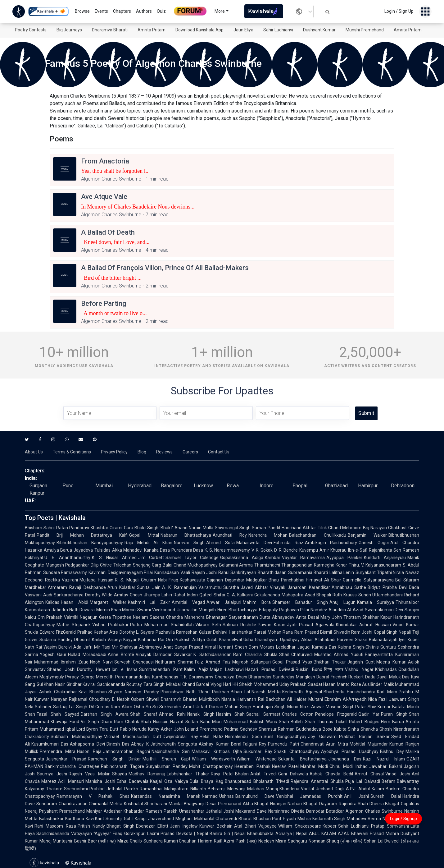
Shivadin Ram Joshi (353, 632)
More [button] (220, 11)
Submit (366, 413)
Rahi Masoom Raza (55, 826)
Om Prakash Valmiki (58, 617)
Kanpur (37, 493)
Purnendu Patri (283, 744)
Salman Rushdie (239, 625)
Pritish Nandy (91, 826)
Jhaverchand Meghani (170, 819)
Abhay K (140, 744)
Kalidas (52, 602)
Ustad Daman (209, 707)
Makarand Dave (251, 811)
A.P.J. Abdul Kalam (365, 789)
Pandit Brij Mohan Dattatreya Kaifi (82, 535)
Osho (139, 707)
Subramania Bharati (308, 572)
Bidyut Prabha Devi (387, 587)
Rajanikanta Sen (385, 550)
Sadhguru (297, 841)
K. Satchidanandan (213, 654)
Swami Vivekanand (156, 610)
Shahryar (129, 647)
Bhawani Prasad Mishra (375, 834)
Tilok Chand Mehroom (340, 528)
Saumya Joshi (52, 774)
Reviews (164, 452)
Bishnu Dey (392, 751)
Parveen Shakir (352, 640)
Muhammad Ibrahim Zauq (61, 662)
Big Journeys (69, 30)
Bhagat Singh (120, 826)
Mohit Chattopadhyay (211, 766)
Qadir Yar (369, 714)
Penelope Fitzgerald (336, 714)
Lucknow (203, 486)
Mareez (49, 781)
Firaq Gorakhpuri (129, 834)
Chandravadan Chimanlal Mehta (91, 804)
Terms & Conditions (72, 452)
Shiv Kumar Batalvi (387, 707)
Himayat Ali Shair (324, 580)
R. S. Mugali (127, 580)
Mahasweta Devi (254, 543)
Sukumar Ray (258, 751)
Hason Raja (89, 751)
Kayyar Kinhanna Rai (144, 640)
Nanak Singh (201, 714)
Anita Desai (307, 617)
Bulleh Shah (303, 722)
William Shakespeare (299, 826)
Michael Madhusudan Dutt (132, 737)
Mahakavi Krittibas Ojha (217, 751)
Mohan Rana (280, 632)
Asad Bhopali (318, 595)
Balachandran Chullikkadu (317, 535)
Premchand (211, 729)
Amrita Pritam (152, 30)
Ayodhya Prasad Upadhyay (350, 751)
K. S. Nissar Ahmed (114, 558)
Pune (68, 486)
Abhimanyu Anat (156, 647)
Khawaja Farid (65, 722)
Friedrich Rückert (347, 677)
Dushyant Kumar (319, 30)
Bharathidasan (272, 572)
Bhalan (242, 774)
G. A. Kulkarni (240, 595)
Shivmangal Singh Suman (240, 528)
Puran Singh (394, 714)
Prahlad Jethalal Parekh (114, 789)
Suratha (231, 587)
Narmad (210, 796)
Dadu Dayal (376, 677)
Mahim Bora (257, 602)
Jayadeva (83, 550)
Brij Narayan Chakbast (385, 528)
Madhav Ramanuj (147, 774)
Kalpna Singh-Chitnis (358, 647)
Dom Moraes (262, 647)
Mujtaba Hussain (96, 580)
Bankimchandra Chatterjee (72, 766)
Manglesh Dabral (313, 677)
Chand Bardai (195, 684)
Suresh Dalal (386, 796)
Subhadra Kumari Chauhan (170, 841)
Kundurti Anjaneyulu (385, 558)
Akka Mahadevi (127, 550)
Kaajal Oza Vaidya (169, 781)
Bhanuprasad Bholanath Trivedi (257, 781)
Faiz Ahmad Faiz (213, 662)
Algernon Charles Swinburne (374, 811)
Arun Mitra (337, 744)
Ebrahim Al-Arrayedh (346, 699)
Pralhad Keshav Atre (98, 632)
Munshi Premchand (365, 30)
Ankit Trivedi (263, 774)
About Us (34, 452)
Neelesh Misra (272, 841)
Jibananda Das (345, 759)
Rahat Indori (186, 595)
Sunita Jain (149, 587)
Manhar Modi (314, 766)
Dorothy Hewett (94, 669)
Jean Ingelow (184, 826)
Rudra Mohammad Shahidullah (162, 625)
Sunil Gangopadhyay (285, 737)
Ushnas (227, 796)
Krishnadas (386, 669)
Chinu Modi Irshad (349, 766)
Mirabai (173, 684)
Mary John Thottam (341, 617)
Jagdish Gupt (361, 662)
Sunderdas (284, 677)
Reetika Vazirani (61, 580)
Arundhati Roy (230, 535)
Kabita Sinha (347, 729)
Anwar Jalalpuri (224, 602)
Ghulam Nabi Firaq (160, 580)
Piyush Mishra (297, 819)
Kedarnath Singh (329, 819)
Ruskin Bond (309, 669)
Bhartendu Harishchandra (349, 692)
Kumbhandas (165, 677)
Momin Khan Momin (116, 610)
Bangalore (172, 486)
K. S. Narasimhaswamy (227, 550)
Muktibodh (209, 699)
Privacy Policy (114, 452)
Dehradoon (403, 486)
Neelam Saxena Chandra (158, 617)
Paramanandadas (133, 677)
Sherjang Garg (147, 565)
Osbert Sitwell (145, 699)
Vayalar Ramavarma (304, 558)
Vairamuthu (210, 587)
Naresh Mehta (266, 692)
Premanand (230, 804)
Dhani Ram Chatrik (120, 722)
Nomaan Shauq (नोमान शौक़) (335, 841)
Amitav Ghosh (128, 595)
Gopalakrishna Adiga (242, 558)
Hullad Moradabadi (87, 654)
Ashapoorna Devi (87, 744)
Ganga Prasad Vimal (195, 647)
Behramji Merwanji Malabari (236, 789)
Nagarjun (89, 617)
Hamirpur (368, 486)
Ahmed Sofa (220, 543)
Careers (190, 452)
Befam (388, 781)
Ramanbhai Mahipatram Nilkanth (173, 789)
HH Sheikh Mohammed (255, 684)
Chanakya (225, 677)
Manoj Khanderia (283, 789)
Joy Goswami (323, 737)
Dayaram (328, 804)
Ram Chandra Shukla (255, 654)
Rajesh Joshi (204, 572)
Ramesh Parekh (162, 811)
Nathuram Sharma (174, 662)
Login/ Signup (403, 819)
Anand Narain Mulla (194, 528)
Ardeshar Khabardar (124, 811)
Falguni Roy (255, 744)
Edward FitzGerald (58, 632)
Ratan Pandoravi (73, 528)
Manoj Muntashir (56, 841)
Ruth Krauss (345, 595)
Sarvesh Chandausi (134, 662)
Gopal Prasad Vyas (292, 662)
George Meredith (97, 677)
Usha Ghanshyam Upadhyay (272, 640)
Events (101, 11)
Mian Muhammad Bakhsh (238, 722)
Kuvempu (309, 550)
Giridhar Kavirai (81, 684)
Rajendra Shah (353, 804)
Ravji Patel (222, 774)
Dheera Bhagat (384, 804)
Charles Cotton (298, 714)
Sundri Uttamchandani (381, 595)
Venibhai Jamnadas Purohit (309, 796)
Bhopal (300, 486)
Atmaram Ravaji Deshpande (77, 587)
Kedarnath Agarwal (302, 692)
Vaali (185, 572)
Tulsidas (102, 550)
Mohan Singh (238, 707)
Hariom (205, 841)
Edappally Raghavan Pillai (284, 610)
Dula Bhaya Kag (206, 781)
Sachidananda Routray (120, 684)
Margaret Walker (108, 602)
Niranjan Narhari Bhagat (294, 804)
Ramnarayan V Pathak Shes (93, 796)
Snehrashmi (76, 789)
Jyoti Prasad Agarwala (311, 625)
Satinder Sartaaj (51, 707)
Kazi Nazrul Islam (384, 759)
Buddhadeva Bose (314, 729)
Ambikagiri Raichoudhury (331, 543)
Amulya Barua (58, 550)
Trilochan (122, 565)
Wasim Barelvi (58, 647)
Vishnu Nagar (359, 669)
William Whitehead (257, 759)
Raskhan (221, 692)
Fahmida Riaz (288, 543)
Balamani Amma (236, 565)
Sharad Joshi (61, 669)
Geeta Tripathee (115, 617)
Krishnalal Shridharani (145, 804)
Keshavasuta (193, 580)
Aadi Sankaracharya (63, 595)
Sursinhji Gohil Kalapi (126, 819)
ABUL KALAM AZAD (329, 834)
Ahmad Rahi (172, 714)
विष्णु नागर (334, 669)
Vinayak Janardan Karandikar (300, 587)
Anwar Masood (326, 707)
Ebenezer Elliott (152, 826)
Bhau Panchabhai (286, 580)
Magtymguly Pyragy (59, 677)
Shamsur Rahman (277, 729)
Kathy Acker (160, 729)
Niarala (228, 699)
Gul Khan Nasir (51, 684)
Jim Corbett (151, 558)
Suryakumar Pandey (167, 766)
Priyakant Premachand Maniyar (71, 811)
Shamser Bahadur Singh (300, 602)
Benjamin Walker (367, 535)
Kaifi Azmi (224, 841)
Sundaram (47, 804)
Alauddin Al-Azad (346, 610)
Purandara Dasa (187, 550)
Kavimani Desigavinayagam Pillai (121, 572)
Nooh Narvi (101, 662)
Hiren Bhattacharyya (238, 610)
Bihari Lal (240, 692)
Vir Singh (90, 722)
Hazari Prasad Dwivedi (270, 669)
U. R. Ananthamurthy (67, 558)
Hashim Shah (230, 714)
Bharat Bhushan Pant (260, 819)
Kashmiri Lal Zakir (149, 602)
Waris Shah (278, 722)
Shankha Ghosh (376, 729)
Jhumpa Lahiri (158, 595)
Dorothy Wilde (99, 595)
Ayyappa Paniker (344, 558)
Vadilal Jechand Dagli (323, 789)
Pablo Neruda (133, 729)
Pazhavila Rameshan (177, 632)
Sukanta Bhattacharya (302, 759)
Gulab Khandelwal (224, 640)
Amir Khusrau (333, 550)
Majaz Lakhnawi (227, 669)
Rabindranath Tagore (123, 766)
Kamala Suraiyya (376, 602)
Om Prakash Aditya (185, 640)
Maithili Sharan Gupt (166, 759)
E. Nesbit (121, 699)
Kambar (273, 558)
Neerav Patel (285, 766)
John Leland (186, 729)
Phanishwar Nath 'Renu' (186, 692)
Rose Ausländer (367, 684)
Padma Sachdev (241, 729)
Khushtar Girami (106, 528)
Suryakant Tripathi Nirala (380, 572)
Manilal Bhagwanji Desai (193, 804)
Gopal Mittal (144, 535)
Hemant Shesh (232, 647)
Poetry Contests (31, 30)
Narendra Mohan (268, 535)
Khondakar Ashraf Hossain (364, 625)
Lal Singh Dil (81, 707)
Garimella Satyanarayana (368, 580)
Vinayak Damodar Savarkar (164, 654)
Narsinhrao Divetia (286, 811)
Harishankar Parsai (247, 632)
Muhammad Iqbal (57, 729)
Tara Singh (154, 684)
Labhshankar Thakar (188, 774)
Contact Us (219, 452)
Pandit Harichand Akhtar (292, 528)
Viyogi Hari (221, 684)
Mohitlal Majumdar (369, 744)
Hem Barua (393, 722)
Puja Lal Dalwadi (363, 781)
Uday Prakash (293, 684)
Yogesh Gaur (53, 654)
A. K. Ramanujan (179, 587)
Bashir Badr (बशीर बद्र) (95, 841)
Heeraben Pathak (252, 766)
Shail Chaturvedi (296, 654)
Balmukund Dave (255, 796)
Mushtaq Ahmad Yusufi (339, 654)
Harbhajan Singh (269, 707)
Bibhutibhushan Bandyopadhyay (90, 543)
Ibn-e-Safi (358, 550)
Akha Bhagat (256, 804)
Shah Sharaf (144, 714)
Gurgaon (38, 486)
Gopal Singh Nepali (392, 632)
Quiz (161, 11)
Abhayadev (283, 617)
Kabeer (330, 826)
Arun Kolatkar (121, 587)
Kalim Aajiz (196, 669)
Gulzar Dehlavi (213, 632)
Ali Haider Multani (305, 699)
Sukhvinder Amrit (177, 707)
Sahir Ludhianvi (278, 30)
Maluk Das (399, 677)
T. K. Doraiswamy (197, 677)
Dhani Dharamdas (254, 677)
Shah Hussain (155, 722)
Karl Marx (387, 692)
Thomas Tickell (332, 722)
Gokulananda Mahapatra (279, 595)
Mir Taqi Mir (106, 647)
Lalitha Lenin (342, 572)
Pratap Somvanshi (390, 826)
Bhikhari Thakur (330, 662)
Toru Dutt (109, 729)
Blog (142, 452)
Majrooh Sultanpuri (252, 662)
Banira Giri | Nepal (228, 834)
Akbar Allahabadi (318, 640)
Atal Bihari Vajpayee (256, 826)
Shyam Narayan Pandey (134, 692)
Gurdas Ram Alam (114, 707)
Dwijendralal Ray (180, 737)
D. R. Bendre (286, 550)
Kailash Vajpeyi (107, 640)
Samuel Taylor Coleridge (192, 558)
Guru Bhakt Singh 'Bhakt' (148, 528)
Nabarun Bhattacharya (186, 535)
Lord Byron (87, 729)
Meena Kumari (391, 662)
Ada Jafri (83, 647)
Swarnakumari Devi (384, 610)
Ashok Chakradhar (58, 692)
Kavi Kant (95, 819)
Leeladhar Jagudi (293, 647)
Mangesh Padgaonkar (67, 565)
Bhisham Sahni (40, 528)
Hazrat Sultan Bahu (190, 722)
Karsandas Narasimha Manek (166, 796)
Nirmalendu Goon (244, 737)
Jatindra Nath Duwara (73, 610)
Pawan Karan (272, 625)
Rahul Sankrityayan (237, 572)
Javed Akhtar (254, 587)
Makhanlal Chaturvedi (216, 819)
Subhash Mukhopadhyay (76, 737)
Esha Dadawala (133, 781)
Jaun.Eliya (243, 30)
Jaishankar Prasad (66, 759)
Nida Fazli (378, 699)
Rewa (233, 486)
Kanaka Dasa (157, 550)
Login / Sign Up (399, 11)
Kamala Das (324, 647)
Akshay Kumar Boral (220, 744)
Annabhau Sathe (349, 587)
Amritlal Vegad (188, 602)
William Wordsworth (213, 759)
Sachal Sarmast (263, 714)
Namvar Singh (189, 543)
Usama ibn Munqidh (196, 610)
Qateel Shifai (212, 595)
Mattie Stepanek (74, 625)
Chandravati (313, 744)
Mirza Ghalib (130, 841)
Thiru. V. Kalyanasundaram (375, 565)
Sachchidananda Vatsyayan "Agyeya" (74, 834)
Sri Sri (152, 707)
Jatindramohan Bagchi (127, 751)
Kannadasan (167, 572)
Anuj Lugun (342, 602)
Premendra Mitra (58, 751)
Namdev (319, 610)
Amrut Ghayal (369, 774)
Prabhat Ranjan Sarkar (364, 737)
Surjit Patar (354, 707)
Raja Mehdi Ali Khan (148, 543)
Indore (267, 486)
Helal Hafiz (212, 737)
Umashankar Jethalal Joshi (206, 811)
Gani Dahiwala (293, 774)
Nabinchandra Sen (171, 751)
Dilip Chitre (101, 565)
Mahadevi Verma (364, 819)
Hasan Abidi (75, 602)
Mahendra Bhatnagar (206, 617)
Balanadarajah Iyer (387, 640)
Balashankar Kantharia (62, 819)
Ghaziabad (336, 486)
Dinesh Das (118, 744)
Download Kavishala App (199, 30)
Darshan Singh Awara (105, 714)
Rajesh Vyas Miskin (89, 774)
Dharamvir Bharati (110, 30)
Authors (144, 11)
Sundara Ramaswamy (65, 572)
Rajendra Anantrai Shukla (317, 781)
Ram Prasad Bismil (313, 632)
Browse (82, 11)
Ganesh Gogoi (374, 543)
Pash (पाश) (246, 841)
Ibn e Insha (125, 669)
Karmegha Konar (331, 565)
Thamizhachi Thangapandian (283, 565)
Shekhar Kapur (377, 617)
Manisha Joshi (100, 781)
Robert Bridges (364, 722)
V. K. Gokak (262, 550)
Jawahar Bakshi (386, 766)
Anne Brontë (121, 654)
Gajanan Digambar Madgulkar (237, 580)
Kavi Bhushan (93, 692)
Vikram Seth (208, 625)
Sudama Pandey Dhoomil (65, 640)
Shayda (120, 774)
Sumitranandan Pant (161, 669)
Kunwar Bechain (216, 826)
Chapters (122, 11)
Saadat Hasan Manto (329, 684)
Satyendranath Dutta (249, 617)
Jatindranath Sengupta (174, 744)
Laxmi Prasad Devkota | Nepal (178, 834)
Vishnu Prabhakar (110, 625)
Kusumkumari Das (50, 744)
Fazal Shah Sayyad (58, 714)
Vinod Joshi (398, 774)
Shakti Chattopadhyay (297, 751)
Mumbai (104, 486)
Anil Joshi (356, 796)
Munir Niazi (298, 707)
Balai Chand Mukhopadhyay (190, 565)
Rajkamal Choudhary (90, 699)
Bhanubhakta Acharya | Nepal (277, 834)
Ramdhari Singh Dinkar (114, 759)
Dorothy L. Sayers (137, 632)
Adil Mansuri (71, 781)
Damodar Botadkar (325, 811)
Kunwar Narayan (51, 699)
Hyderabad (140, 486)
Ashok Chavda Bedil (331, 774)
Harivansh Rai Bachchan (261, 699)
